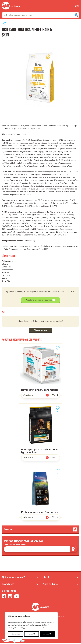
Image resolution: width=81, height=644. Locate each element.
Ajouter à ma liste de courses (40, 301)
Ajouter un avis (41, 331)
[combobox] (40, 15)
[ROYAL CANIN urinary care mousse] (41, 370)
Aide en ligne (50, 585)
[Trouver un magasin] (73, 550)
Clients (46, 578)
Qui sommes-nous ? (13, 578)
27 (58, 472)
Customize (16, 634)
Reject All (31, 634)
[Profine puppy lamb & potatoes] (41, 493)
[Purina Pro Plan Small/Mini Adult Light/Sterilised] (41, 432)
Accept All (47, 634)
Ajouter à (33, 397)
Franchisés (8, 585)
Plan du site (59, 618)
